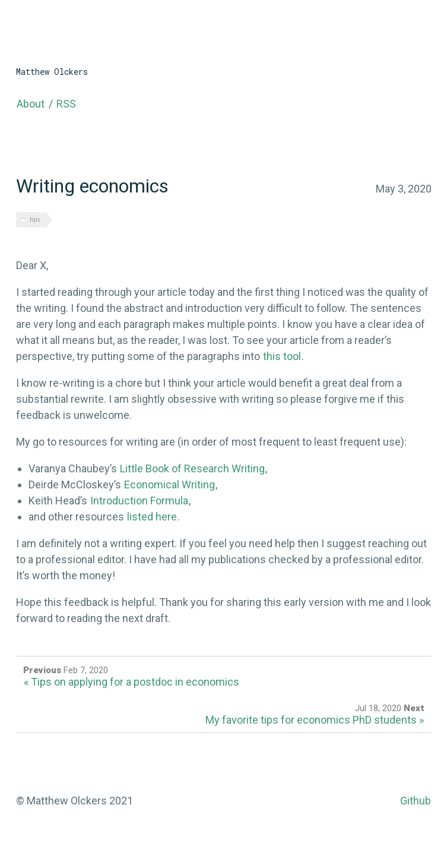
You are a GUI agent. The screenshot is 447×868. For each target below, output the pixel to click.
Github (416, 801)
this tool (282, 356)
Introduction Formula (139, 501)
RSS (66, 104)
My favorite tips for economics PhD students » (315, 720)
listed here (152, 517)
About (31, 104)
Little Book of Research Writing (192, 468)
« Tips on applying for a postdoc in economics (131, 682)
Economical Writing (169, 484)
